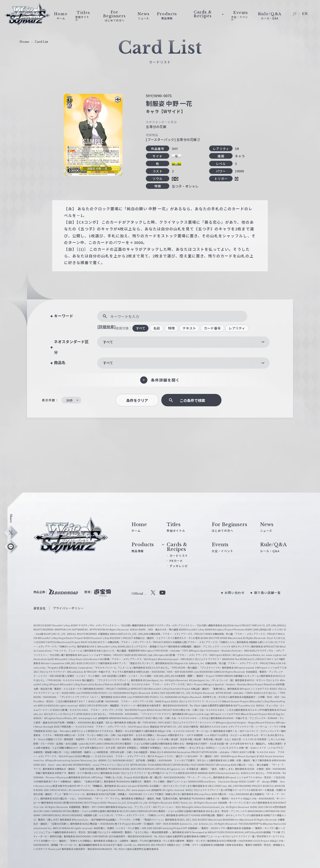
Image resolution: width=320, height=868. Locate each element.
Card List (41, 42)
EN (305, 14)
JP (295, 14)
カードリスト (179, 555)
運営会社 (40, 608)
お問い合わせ (235, 592)
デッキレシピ (179, 566)
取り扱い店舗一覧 (268, 592)
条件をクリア (137, 400)
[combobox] (183, 342)
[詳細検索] (106, 327)
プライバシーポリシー (68, 608)
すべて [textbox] (108, 342)
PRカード (176, 561)
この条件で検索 (192, 400)
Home (24, 42)
